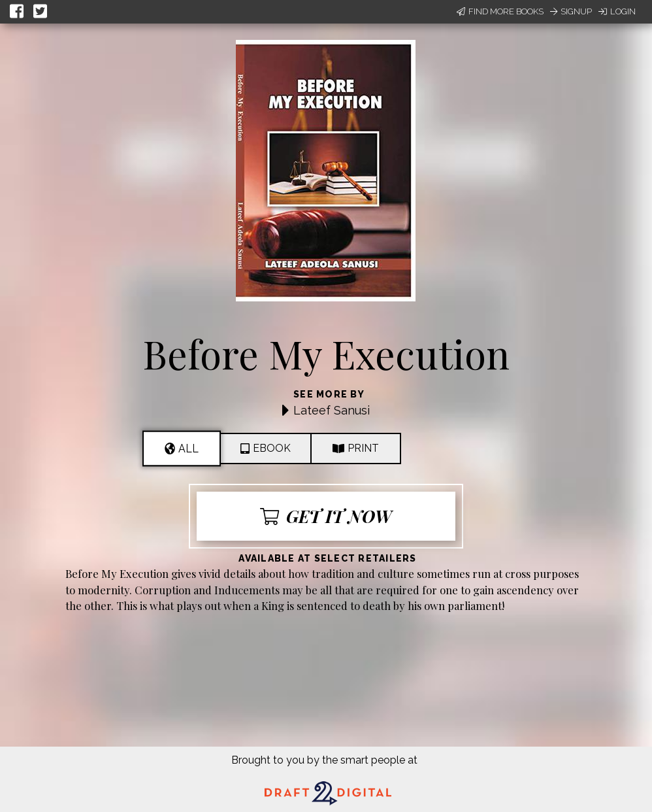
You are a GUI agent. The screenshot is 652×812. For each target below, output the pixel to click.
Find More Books (500, 11)
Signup (571, 11)
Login (617, 11)
